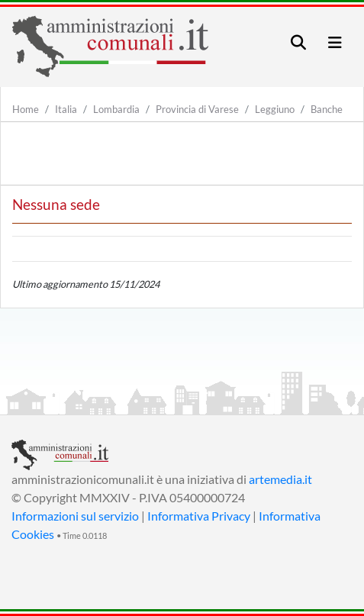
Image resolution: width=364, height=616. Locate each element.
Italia (66, 109)
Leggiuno (275, 109)
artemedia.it (280, 479)
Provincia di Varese (197, 109)
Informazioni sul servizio (75, 516)
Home (26, 109)
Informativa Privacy (199, 516)
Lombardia (116, 109)
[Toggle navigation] (298, 42)
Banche (327, 109)
